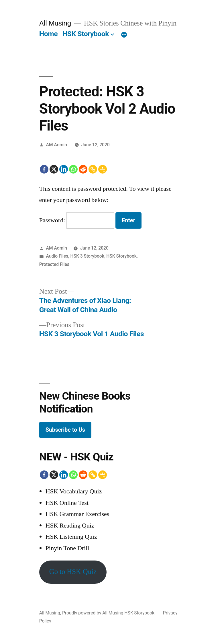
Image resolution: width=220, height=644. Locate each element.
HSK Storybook (86, 34)
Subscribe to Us (65, 430)
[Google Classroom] (103, 169)
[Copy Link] (93, 169)
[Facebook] (44, 169)
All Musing (55, 23)
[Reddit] (83, 169)
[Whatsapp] (73, 169)
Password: (77, 220)
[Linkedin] (64, 169)
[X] (54, 169)
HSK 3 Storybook (87, 256)
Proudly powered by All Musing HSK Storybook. (109, 613)
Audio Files (57, 256)
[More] (124, 35)
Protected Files (54, 264)
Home (48, 34)
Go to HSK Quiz (73, 572)
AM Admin (57, 145)
